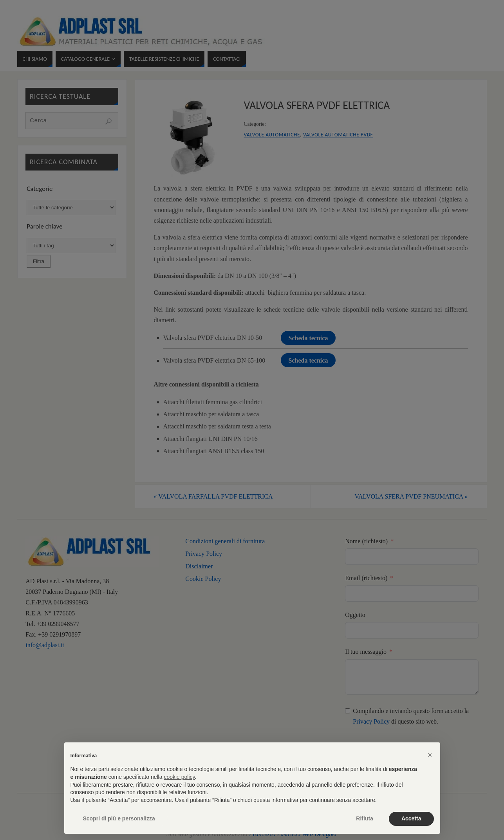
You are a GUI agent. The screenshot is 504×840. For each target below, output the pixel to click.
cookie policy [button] (179, 777)
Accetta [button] (411, 818)
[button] (430, 755)
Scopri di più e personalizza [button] (119, 818)
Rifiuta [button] (365, 818)
